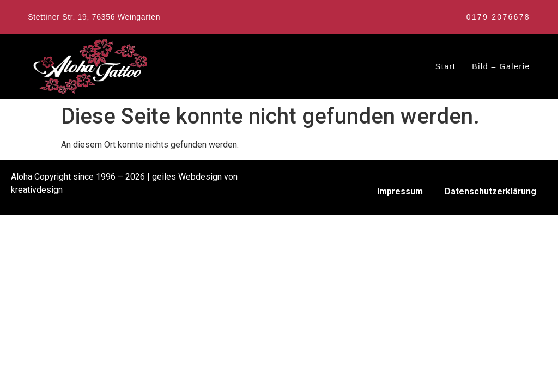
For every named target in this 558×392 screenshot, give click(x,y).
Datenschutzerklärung (490, 191)
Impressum (400, 191)
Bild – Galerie (501, 66)
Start (446, 66)
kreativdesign (37, 190)
